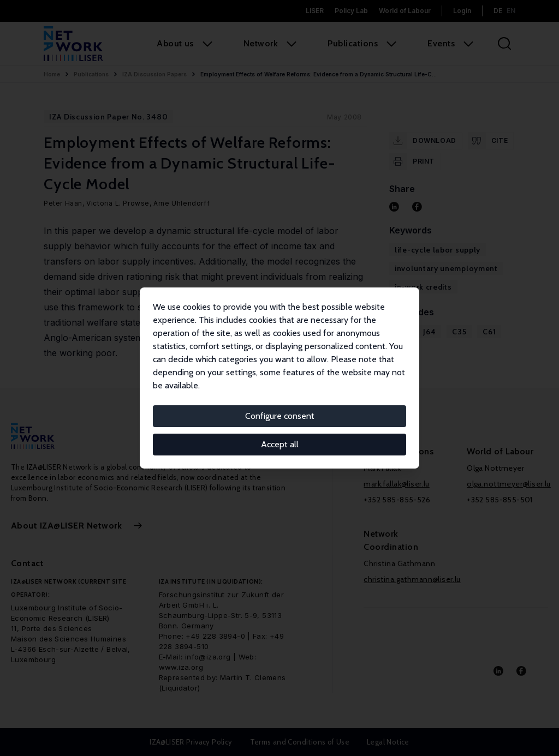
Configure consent (280, 416)
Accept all (280, 444)
